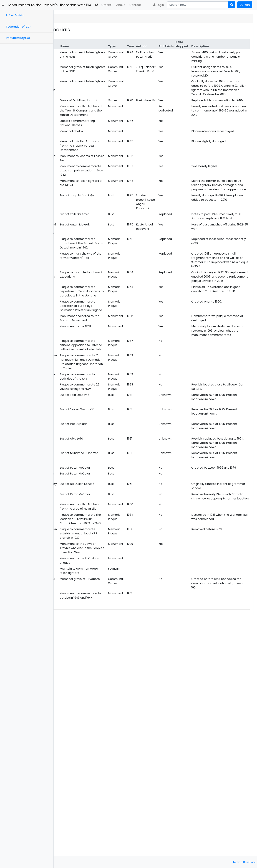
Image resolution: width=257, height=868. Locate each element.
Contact (135, 5)
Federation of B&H (19, 27)
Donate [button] (245, 5)
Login (158, 5)
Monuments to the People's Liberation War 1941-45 (53, 5)
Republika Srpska (18, 38)
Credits (106, 5)
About (120, 5)
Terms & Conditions (244, 862)
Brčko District (15, 15)
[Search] (198, 5)
